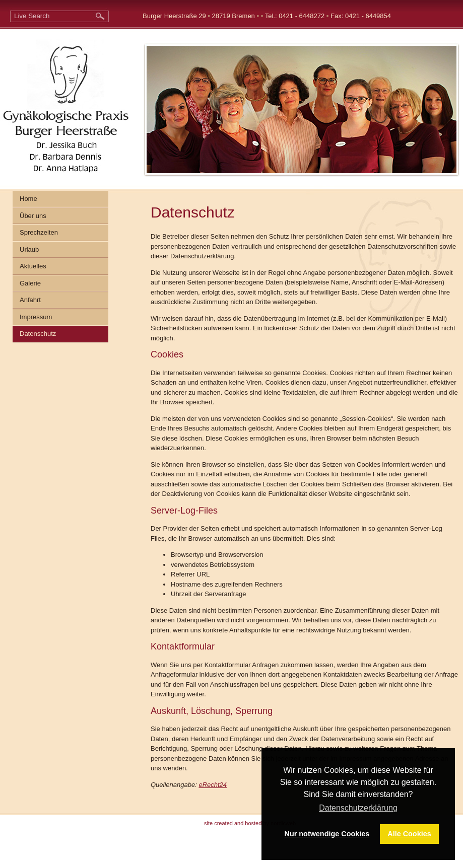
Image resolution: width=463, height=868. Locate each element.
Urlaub (29, 249)
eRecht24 (213, 785)
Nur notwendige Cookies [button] (327, 834)
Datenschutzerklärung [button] (358, 808)
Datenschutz (38, 334)
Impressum (36, 317)
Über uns (33, 216)
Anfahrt (30, 300)
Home (28, 199)
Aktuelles (33, 266)
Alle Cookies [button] (409, 834)
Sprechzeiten (39, 232)
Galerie (30, 283)
